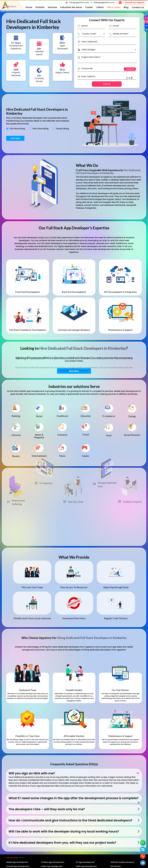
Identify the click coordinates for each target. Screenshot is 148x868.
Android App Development (18, 866)
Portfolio (40, 7)
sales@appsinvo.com (104, 2)
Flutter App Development (52, 866)
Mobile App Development (17, 862)
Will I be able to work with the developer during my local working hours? (64, 831)
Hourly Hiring (62, 129)
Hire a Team (114, 7)
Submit (107, 84)
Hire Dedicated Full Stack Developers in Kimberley (108, 172)
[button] (143, 863)
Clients (100, 7)
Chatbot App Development (53, 862)
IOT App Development (85, 862)
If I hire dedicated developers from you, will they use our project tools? (62, 843)
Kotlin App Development (86, 866)
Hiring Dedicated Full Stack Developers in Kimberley (92, 638)
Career (89, 7)
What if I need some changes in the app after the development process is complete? (74, 798)
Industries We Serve (71, 7)
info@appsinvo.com (79, 2)
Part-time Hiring (41, 129)
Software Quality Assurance (122, 862)
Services (52, 7)
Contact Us (138, 7)
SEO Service (116, 866)
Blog (126, 7)
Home (29, 7)
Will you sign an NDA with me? (32, 773)
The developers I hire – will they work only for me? (47, 809)
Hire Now (15, 138)
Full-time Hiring (17, 129)
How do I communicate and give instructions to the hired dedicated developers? (70, 820)
